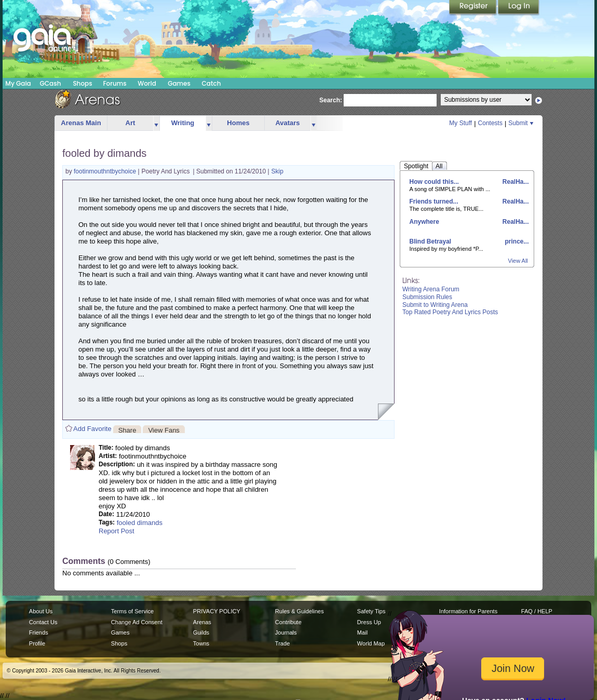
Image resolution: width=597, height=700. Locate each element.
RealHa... (514, 182)
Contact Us (43, 622)
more (156, 123)
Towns (201, 643)
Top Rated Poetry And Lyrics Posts (450, 312)
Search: (331, 100)
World (147, 83)
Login (519, 8)
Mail (362, 632)
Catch (212, 83)
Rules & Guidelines (300, 611)
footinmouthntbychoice (106, 171)
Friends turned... (434, 201)
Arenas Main (81, 123)
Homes (238, 123)
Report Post (117, 531)
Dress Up (369, 622)
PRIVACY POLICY (217, 611)
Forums (114, 83)
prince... (516, 241)
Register (473, 8)
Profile (37, 643)
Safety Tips (371, 611)
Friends (39, 632)
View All (518, 261)
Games (179, 83)
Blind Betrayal (431, 241)
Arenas (202, 622)
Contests (490, 123)
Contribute (288, 622)
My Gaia (18, 83)
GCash (51, 83)
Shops (82, 83)
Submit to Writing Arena (435, 305)
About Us (41, 611)
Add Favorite (92, 429)
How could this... (434, 182)
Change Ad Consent (137, 622)
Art (131, 123)
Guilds (201, 632)
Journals (286, 632)
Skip (277, 171)
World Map (371, 643)
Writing (183, 123)
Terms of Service (132, 611)
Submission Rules (427, 297)
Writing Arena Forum (431, 289)
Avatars (287, 123)
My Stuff (460, 123)
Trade (282, 643)
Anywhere (424, 222)
